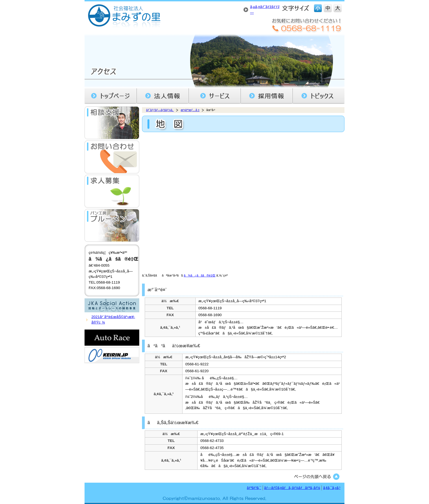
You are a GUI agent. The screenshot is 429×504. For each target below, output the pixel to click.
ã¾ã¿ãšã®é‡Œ (199, 275)
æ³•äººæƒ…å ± (190, 110)
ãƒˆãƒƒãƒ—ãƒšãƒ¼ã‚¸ (160, 110)
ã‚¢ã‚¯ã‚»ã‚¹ (332, 488)
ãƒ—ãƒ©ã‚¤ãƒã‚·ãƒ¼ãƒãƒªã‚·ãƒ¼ (292, 488)
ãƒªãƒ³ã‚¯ (254, 488)
